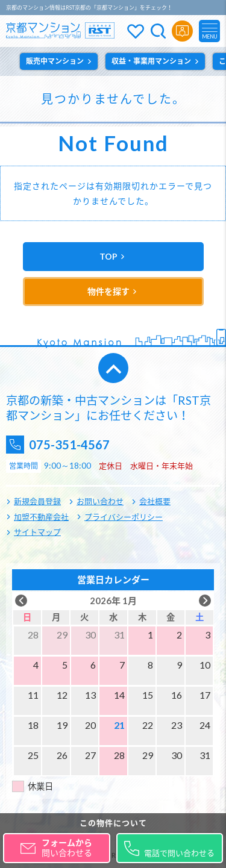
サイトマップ (37, 532)
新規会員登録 (37, 501)
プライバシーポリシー (124, 517)
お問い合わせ (100, 501)
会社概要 (155, 501)
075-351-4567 (69, 445)
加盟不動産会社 (41, 517)
